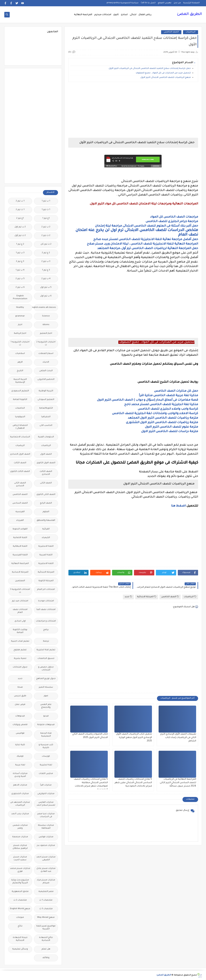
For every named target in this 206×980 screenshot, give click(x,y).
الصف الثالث (20, 463)
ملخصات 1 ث (46, 900)
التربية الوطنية (46, 391)
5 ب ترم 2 (20, 279)
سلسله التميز (46, 687)
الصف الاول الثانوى (46, 463)
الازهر (20, 362)
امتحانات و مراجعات (46, 621)
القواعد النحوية (20, 529)
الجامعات (20, 408)
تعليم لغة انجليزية (46, 650)
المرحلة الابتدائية (147, 597)
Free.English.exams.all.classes (45, 308)
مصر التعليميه (46, 892)
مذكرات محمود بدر (46, 846)
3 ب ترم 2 (46, 262)
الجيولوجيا (20, 417)
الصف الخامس (171, 32)
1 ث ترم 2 (20, 210)
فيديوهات (20, 716)
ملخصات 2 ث (20, 900)
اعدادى (124, 15)
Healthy (20, 308)
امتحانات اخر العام (46, 590)
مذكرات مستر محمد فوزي (20, 870)
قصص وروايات (20, 725)
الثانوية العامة (20, 400)
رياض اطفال (145, 15)
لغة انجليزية (46, 765)
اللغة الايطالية (20, 546)
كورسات (46, 756)
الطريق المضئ (189, 14)
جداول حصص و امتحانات (46, 669)
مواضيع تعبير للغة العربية (46, 928)
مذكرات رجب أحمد (20, 814)
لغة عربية (20, 765)
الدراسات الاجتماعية (20, 437)
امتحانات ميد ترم (20, 601)
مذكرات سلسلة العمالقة (46, 827)
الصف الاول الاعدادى (20, 454)
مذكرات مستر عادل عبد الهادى (46, 870)
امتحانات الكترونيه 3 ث (20, 591)
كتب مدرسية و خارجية (46, 746)
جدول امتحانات (20, 667)
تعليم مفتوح (20, 650)
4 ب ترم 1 (20, 270)
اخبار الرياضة (20, 333)
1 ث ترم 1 (46, 210)
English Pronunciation (20, 298)
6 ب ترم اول (46, 296)
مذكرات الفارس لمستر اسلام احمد (46, 804)
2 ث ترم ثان (46, 244)
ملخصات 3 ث (46, 909)
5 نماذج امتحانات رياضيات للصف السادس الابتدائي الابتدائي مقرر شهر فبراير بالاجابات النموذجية (133, 783)
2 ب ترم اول (20, 227)
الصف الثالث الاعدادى (46, 473)
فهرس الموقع (165, 3)
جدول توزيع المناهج (46, 679)
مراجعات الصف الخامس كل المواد (174, 217)
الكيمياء (46, 538)
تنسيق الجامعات (46, 659)
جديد (128, 597)
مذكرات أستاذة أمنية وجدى (20, 775)
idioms (46, 325)
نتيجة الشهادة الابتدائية (20, 939)
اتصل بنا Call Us (148, 3)
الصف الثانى (46, 483)
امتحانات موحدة (46, 601)
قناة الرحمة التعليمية (46, 735)
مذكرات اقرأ (46, 785)
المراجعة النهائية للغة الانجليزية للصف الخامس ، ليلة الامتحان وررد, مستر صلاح (143, 244)
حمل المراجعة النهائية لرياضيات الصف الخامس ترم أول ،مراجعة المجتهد (148, 249)
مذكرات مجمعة (20, 837)
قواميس (20, 733)
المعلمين (20, 581)
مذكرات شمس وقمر (20, 827)
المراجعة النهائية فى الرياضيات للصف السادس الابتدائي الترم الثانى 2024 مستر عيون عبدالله (178, 783)
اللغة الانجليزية (46, 546)
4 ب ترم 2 (46, 279)
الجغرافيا (46, 417)
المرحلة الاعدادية (20, 572)
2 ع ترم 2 (46, 253)
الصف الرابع (46, 503)
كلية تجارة (20, 745)
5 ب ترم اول (46, 287)
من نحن (177, 3)
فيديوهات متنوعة (46, 725)
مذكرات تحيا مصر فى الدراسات (46, 815)
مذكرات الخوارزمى (46, 794)
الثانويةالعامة (46, 408)
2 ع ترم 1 (20, 244)
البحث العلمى (46, 371)
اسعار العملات (46, 354)
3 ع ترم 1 (46, 270)
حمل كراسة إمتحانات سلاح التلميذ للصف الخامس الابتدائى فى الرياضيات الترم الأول (150, 69)
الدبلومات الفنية (46, 437)
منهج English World (20, 909)
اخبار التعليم (46, 333)
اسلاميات (20, 354)
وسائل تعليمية (20, 949)
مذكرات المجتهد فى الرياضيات (20, 804)
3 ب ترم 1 (20, 253)
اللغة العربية (46, 555)
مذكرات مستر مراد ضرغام (46, 882)
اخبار (20, 325)
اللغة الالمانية (20, 538)
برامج (46, 630)
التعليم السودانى (46, 400)
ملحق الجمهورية (20, 892)
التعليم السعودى (20, 391)
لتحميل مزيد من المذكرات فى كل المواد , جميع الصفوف (163, 73)
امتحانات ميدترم (103, 15)
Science (46, 316)
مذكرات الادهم (20, 785)
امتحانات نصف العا (46, 610)
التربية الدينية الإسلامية (20, 381)
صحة (20, 687)
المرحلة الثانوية (46, 581)
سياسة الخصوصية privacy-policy (123, 3)
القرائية (46, 529)
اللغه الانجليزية (46, 564)
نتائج (20, 926)
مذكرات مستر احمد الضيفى (46, 859)
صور (46, 696)
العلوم (46, 512)
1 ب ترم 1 (46, 201)
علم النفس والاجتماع (46, 706)
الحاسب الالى (46, 426)
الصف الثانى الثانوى (46, 495)
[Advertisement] (133, 110)
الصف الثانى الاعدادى (20, 485)
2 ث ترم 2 (46, 236)
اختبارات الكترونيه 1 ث (20, 344)
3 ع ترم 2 (20, 262)
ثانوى (116, 15)
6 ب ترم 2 (20, 287)
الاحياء (46, 362)
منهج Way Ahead (46, 918)
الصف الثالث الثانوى (20, 472)
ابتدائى (133, 15)
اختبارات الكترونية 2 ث (46, 344)
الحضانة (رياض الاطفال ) (20, 427)
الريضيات (20, 446)
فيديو (46, 716)
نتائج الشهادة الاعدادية (46, 939)
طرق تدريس (20, 696)
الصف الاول (46, 454)
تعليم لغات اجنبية (20, 641)
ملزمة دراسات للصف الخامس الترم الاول (170, 432)
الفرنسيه (20, 512)
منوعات (20, 918)
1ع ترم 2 (20, 218)
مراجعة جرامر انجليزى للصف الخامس (172, 222)
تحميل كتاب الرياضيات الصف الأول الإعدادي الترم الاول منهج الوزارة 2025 (134, 738)
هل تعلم (46, 949)
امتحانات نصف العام (20, 611)
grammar (20, 316)
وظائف (46, 958)
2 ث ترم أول (20, 236)
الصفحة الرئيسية (191, 3)
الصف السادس (20, 503)
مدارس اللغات (46, 774)
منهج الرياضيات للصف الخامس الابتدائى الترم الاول (165, 78)
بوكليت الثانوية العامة (20, 631)
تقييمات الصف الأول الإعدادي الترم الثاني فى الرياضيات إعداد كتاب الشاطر (178, 738)
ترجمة (46, 641)
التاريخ (20, 371)
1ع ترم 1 (46, 218)
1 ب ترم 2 (20, 201)
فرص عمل (20, 705)
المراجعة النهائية (83, 15)
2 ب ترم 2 (46, 227)
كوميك (20, 756)
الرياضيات (191, 32)
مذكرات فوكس (46, 837)
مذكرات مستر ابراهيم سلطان (20, 847)
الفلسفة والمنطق (46, 520)
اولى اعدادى (20, 621)
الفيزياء (20, 520)
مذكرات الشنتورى (20, 794)
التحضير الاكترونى (46, 380)
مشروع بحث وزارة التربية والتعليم (20, 882)
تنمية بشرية (20, 659)
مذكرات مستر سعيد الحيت (20, 859)
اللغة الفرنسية (20, 555)
